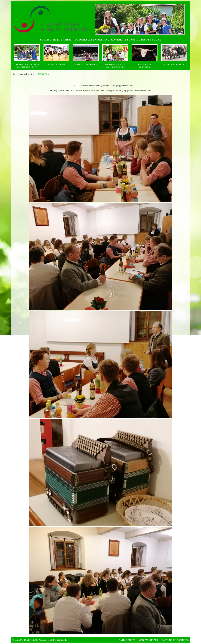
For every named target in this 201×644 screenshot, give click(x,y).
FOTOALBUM (44, 74)
